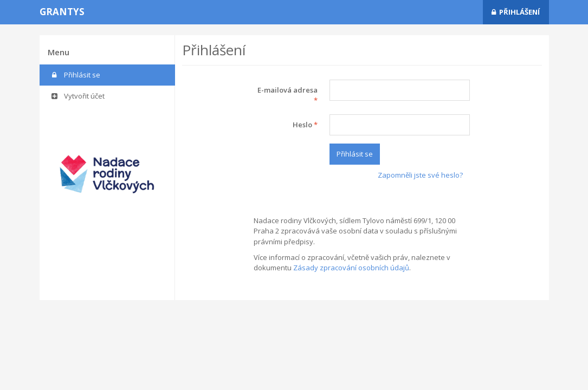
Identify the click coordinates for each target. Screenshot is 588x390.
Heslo (305, 125)
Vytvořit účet (77, 96)
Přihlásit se (75, 75)
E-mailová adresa (287, 95)
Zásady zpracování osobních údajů (351, 268)
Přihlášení (516, 12)
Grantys (62, 12)
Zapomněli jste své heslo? (420, 175)
